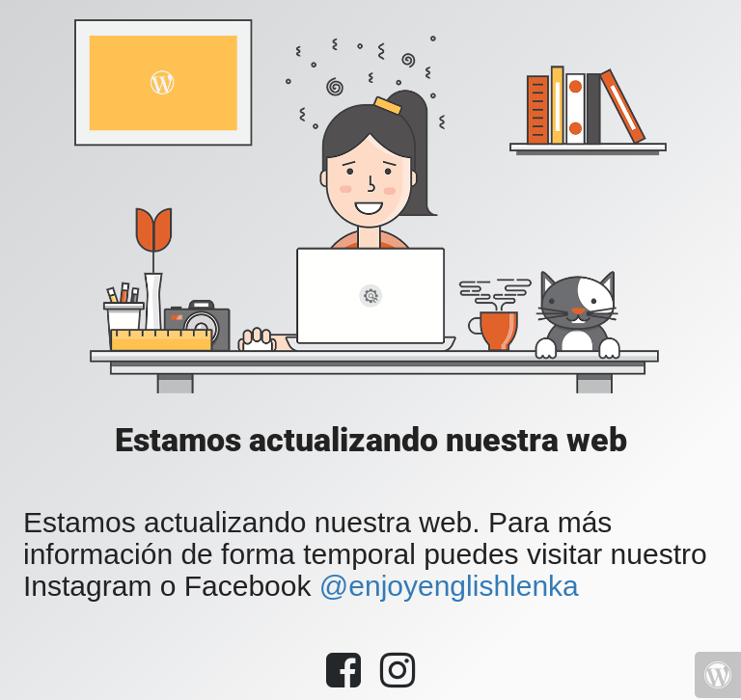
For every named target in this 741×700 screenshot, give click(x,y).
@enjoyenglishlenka (449, 586)
